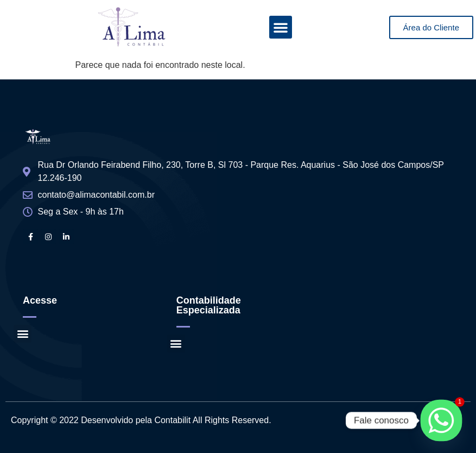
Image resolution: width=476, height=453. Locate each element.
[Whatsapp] (441, 420)
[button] (281, 27)
